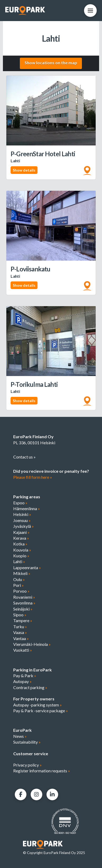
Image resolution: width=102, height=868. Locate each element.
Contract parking (30, 687)
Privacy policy (27, 765)
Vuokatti (23, 650)
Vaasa (20, 632)
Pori (18, 585)
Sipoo (20, 615)
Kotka (20, 544)
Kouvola (22, 550)
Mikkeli (22, 573)
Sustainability (27, 742)
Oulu (19, 579)
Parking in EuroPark (33, 670)
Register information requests (42, 771)
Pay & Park (25, 676)
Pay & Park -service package (41, 711)
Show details (24, 170)
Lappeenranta (27, 567)
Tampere (23, 620)
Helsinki (22, 514)
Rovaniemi (24, 597)
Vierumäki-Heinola (32, 644)
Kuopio (21, 556)
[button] (90, 11)
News (20, 736)
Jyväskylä (24, 526)
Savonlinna (24, 603)
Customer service (31, 754)
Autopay (22, 681)
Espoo (20, 503)
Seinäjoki (23, 609)
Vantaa (21, 638)
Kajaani (21, 532)
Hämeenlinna (27, 508)
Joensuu (22, 520)
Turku (20, 626)
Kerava (21, 538)
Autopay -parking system (38, 705)
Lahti (19, 561)
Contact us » (24, 457)
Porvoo (21, 591)
